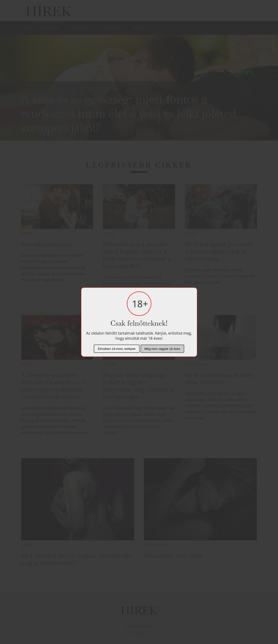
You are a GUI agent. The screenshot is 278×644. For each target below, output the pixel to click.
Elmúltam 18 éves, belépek (117, 349)
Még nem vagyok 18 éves (162, 349)
